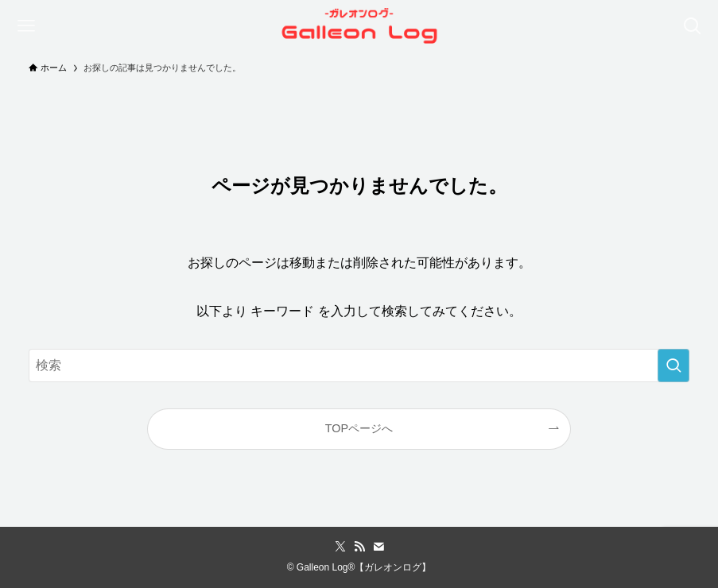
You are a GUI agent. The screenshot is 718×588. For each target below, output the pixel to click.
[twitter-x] (340, 547)
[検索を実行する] (673, 366)
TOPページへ (359, 428)
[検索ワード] (359, 366)
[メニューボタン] (26, 26)
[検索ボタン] (692, 26)
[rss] (359, 547)
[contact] (378, 547)
